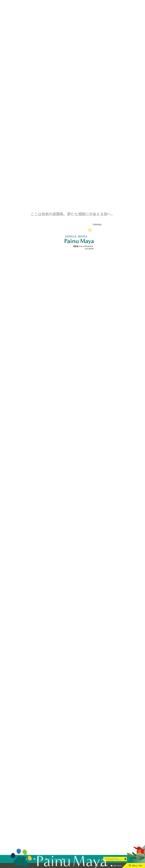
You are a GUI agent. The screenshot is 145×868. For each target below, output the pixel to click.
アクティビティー (54, 859)
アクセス (67, 859)
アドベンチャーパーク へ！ (114, 859)
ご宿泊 (29, 859)
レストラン (39, 859)
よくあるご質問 (102, 866)
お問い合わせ (117, 866)
